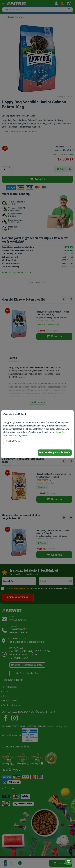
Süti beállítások (13, 441)
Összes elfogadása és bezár (55, 452)
